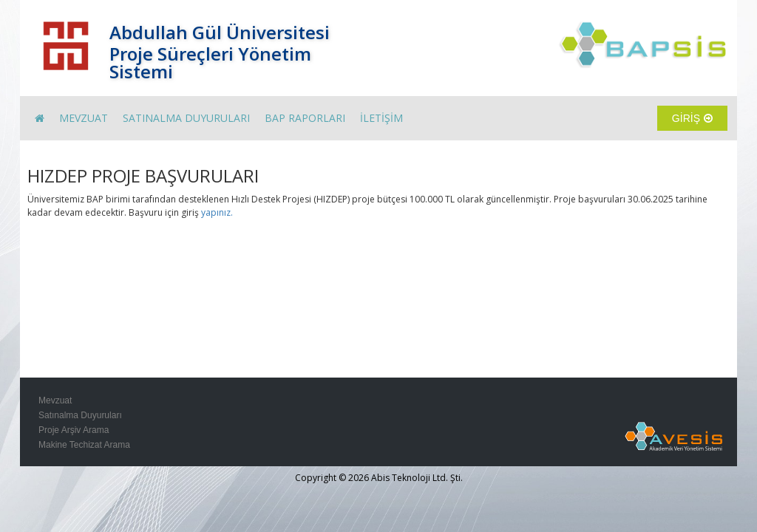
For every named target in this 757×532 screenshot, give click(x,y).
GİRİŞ (692, 118)
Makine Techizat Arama (84, 445)
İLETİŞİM (381, 118)
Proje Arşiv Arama (74, 430)
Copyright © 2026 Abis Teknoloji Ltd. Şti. (379, 478)
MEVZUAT (84, 118)
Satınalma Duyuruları (80, 415)
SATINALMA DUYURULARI (186, 118)
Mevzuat (55, 400)
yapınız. (217, 212)
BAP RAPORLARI (305, 118)
